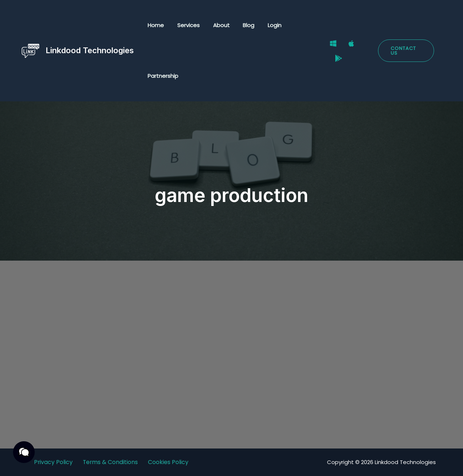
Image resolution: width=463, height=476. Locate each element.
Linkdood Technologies (90, 50)
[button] (405, 51)
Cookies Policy (169, 462)
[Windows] (328, 46)
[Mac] (346, 46)
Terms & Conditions (111, 462)
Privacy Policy (53, 462)
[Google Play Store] (334, 56)
